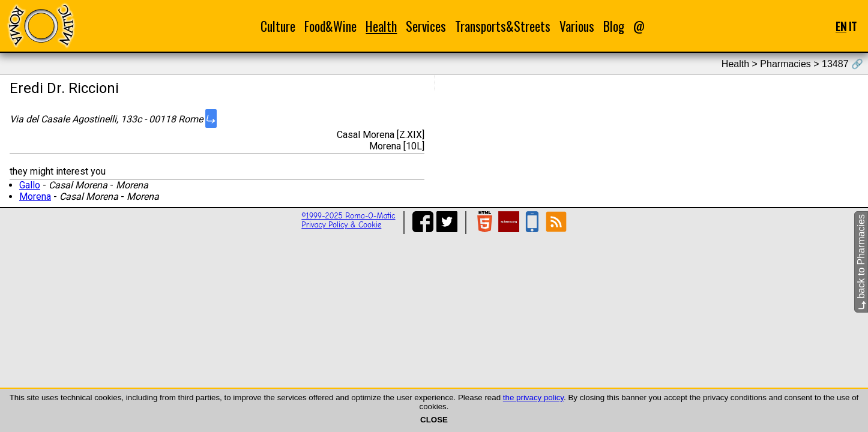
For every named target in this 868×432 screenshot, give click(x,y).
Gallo (30, 185)
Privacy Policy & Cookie (341, 225)
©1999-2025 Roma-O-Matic (348, 216)
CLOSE (434, 420)
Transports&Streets (503, 26)
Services (426, 26)
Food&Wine (330, 26)
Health (381, 26)
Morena (35, 196)
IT (853, 26)
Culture (278, 26)
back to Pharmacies (861, 262)
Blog (614, 26)
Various (577, 26)
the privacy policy (533, 397)
